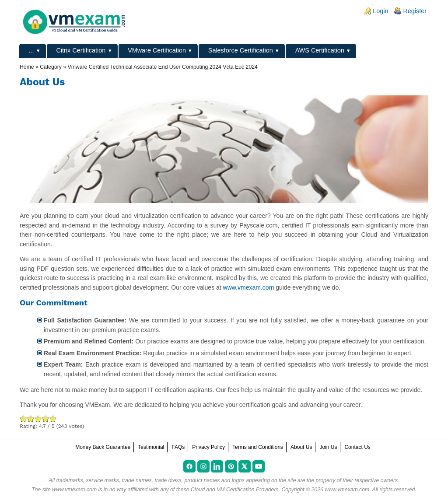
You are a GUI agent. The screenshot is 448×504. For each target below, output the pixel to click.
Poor (23, 418)
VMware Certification (157, 50)
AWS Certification (320, 50)
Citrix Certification (81, 50)
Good (38, 418)
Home (27, 67)
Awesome (52, 418)
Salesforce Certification (241, 50)
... (31, 50)
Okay (31, 418)
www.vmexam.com (249, 287)
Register (415, 11)
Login (380, 11)
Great (46, 418)
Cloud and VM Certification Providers (235, 490)
